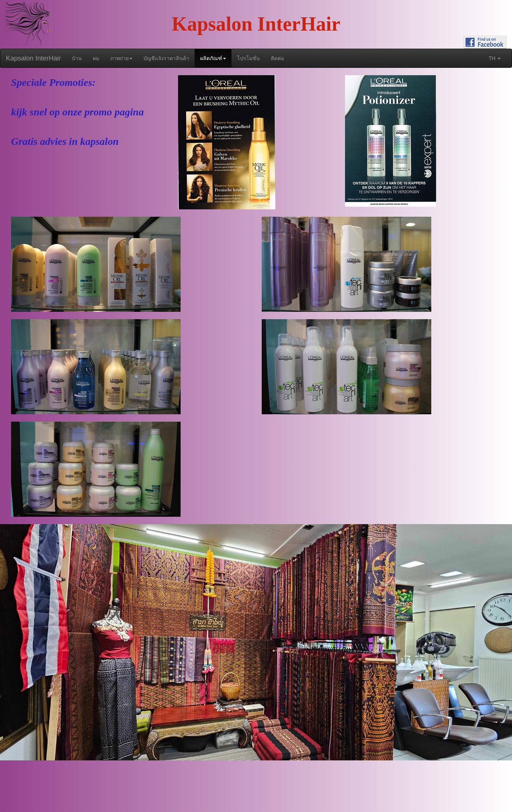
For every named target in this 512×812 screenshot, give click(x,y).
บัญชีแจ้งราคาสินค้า (166, 58)
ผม (96, 58)
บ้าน (77, 58)
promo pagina (114, 112)
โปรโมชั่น (248, 58)
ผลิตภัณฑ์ (213, 58)
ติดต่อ (277, 58)
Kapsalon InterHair (33, 58)
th (494, 58)
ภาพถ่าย (121, 58)
